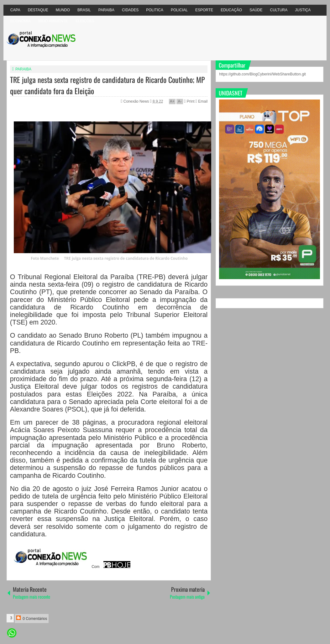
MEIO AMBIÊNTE (53, 21)
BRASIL (84, 10)
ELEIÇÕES (85, 21)
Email (202, 101)
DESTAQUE (38, 10)
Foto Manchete (45, 258)
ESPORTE (204, 10)
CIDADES (130, 10)
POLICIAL (179, 10)
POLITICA (155, 10)
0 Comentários (32, 618)
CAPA (15, 10)
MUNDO (63, 10)
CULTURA (279, 10)
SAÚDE (256, 10)
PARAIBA (106, 10)
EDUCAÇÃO (231, 10)
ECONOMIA (21, 21)
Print (189, 101)
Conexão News (137, 101)
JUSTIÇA (303, 10)
